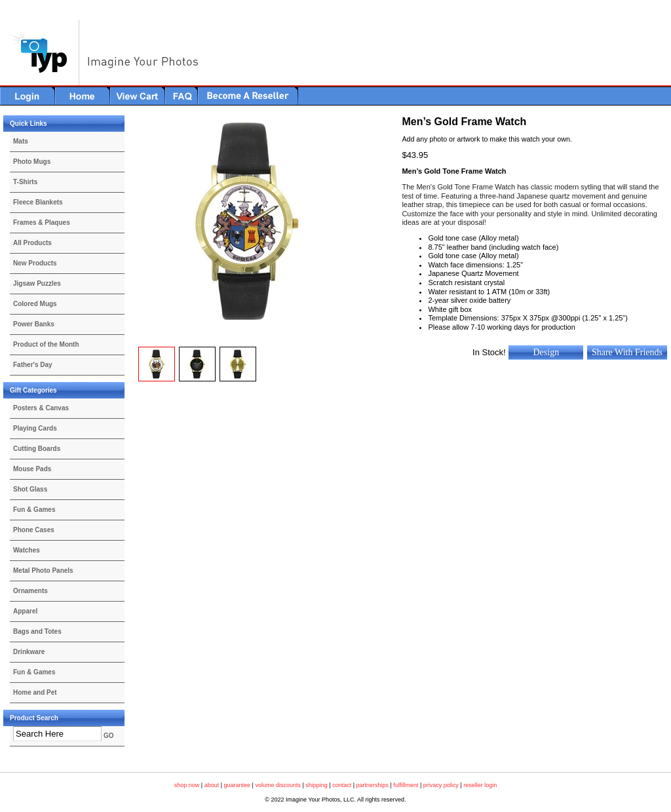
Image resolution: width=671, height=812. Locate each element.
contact (342, 785)
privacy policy (441, 785)
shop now (187, 785)
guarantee (238, 785)
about (212, 785)
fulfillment (406, 785)
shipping (316, 785)
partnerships (373, 785)
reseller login (480, 785)
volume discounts (278, 785)
